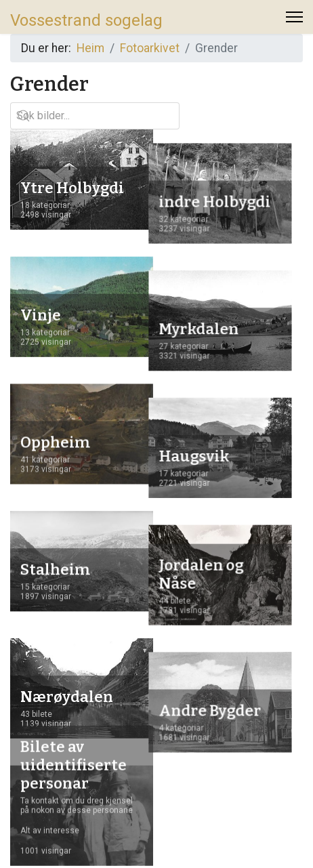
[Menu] (294, 20)
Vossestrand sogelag (86, 20)
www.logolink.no (255, 840)
